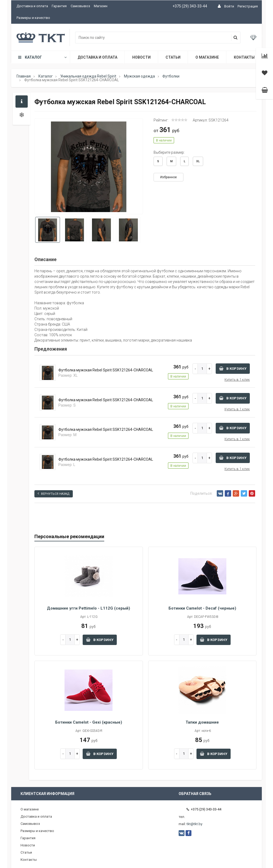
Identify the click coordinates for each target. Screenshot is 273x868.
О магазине (207, 57)
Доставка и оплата (32, 6)
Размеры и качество (33, 18)
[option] (89, 167)
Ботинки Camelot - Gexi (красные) (89, 722)
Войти (229, 6)
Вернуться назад (54, 494)
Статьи (173, 57)
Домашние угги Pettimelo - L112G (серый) (89, 608)
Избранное (168, 177)
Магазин (101, 6)
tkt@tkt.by (194, 824)
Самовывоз (80, 6)
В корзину (233, 369)
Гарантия (59, 6)
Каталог (42, 57)
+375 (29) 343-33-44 (190, 6)
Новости (141, 57)
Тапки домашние (202, 722)
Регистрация (248, 6)
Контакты (244, 57)
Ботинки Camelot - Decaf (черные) (202, 608)
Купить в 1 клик (237, 380)
